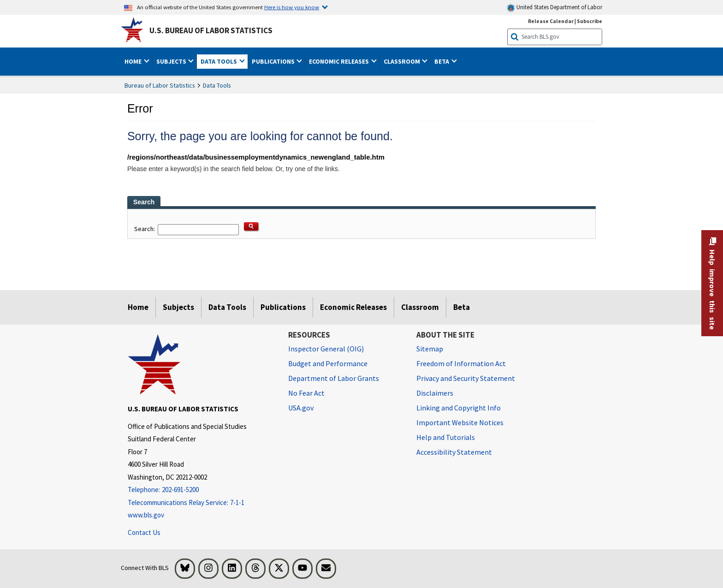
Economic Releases (353, 307)
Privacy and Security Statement (466, 378)
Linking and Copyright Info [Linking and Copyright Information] (459, 408)
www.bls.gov (146, 515)
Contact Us (144, 532)
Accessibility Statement (454, 452)
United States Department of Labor (554, 8)
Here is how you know (292, 7)
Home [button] (134, 61)
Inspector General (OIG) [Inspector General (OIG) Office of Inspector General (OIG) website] (326, 349)
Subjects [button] (172, 61)
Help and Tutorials (446, 437)
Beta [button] (442, 61)
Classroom (420, 307)
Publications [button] (274, 61)
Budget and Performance (328, 363)
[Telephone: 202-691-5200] (201, 490)
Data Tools (217, 85)
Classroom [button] (403, 61)
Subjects (178, 307)
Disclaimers (435, 393)
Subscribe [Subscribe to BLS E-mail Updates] (590, 21)
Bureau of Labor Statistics (160, 85)
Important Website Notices (460, 422)
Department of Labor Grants (334, 378)
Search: (145, 229)
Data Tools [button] (219, 61)
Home (138, 307)
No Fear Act (306, 393)
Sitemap (430, 349)
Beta (462, 307)
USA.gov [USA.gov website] (301, 408)
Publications (283, 307)
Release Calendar (551, 21)
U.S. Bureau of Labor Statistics (211, 30)
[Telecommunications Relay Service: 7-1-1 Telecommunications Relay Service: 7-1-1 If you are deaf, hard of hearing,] (201, 503)
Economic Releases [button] (340, 61)
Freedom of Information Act (461, 363)
